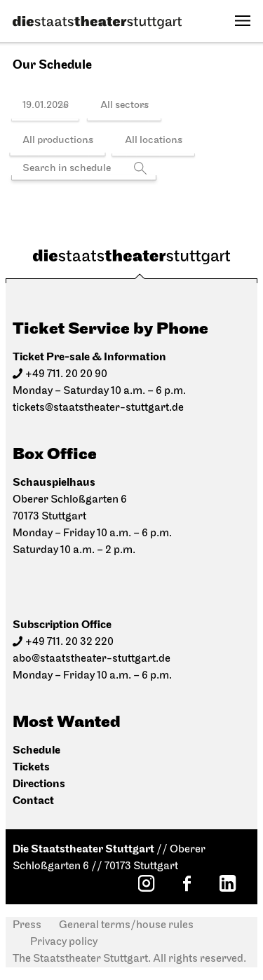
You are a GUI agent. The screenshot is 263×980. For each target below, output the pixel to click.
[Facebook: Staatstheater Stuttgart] (187, 883)
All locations (154, 141)
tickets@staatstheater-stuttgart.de (98, 408)
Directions (39, 784)
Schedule (36, 750)
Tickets (31, 767)
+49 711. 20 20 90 (66, 374)
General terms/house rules (126, 925)
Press (27, 925)
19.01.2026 (46, 106)
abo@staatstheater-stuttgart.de (92, 659)
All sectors (124, 106)
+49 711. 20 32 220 (69, 642)
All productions (58, 141)
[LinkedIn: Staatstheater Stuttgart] (227, 883)
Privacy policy (64, 942)
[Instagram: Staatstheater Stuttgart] (146, 883)
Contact (33, 801)
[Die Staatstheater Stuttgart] (97, 22)
